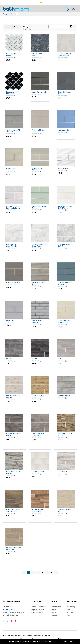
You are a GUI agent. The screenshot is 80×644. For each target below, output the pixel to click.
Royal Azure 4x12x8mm (65, 130)
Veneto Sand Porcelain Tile (64, 510)
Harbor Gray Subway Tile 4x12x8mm (65, 283)
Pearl (59, 359)
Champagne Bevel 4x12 (13, 282)
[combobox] (59, 27)
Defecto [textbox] (53, 27)
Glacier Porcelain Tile (38, 472)
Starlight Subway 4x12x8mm (37, 169)
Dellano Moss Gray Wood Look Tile (14, 472)
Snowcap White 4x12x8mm (11, 169)
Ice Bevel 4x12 (11, 320)
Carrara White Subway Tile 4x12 (64, 245)
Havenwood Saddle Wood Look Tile (38, 510)
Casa (4, 14)
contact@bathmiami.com (11, 615)
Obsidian (35, 359)
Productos (10, 14)
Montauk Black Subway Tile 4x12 (64, 93)
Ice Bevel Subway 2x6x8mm (37, 321)
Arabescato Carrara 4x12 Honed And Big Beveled (14, 207)
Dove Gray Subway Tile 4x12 (39, 283)
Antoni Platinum (62, 472)
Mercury (9, 359)
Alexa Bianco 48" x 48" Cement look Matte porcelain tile (64, 55)
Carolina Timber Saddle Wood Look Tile (13, 510)
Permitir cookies (68, 641)
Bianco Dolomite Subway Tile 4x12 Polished (65, 207)
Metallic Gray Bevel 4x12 (39, 92)
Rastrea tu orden (34, 3)
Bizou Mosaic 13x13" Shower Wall (13, 93)
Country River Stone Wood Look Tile (38, 434)
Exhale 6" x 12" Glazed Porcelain (38, 55)
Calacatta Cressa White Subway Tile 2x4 (39, 245)
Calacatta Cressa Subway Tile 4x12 (11, 245)
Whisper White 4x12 (63, 168)
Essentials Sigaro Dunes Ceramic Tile (14, 549)
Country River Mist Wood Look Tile (14, 434)
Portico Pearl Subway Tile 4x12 (38, 131)
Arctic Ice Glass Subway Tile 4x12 (39, 207)
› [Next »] (56, 573)
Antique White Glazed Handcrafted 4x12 (64, 321)
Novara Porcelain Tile (64, 395)
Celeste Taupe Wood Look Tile (38, 396)
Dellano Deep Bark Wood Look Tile (65, 434)
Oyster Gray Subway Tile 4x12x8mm (13, 131)
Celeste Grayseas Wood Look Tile (13, 396)
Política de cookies (47, 641)
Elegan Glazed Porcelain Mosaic (13, 55)
